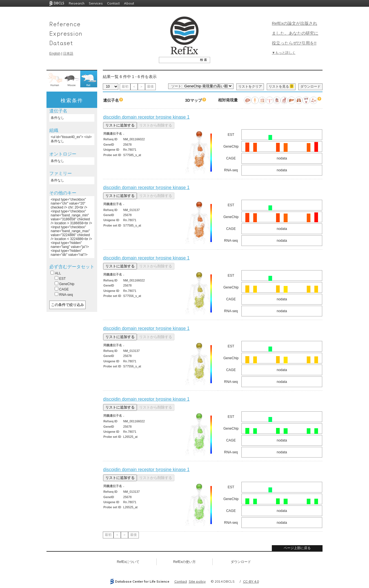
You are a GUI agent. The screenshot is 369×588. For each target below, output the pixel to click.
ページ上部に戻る (297, 548)
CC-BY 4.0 (251, 581)
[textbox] (178, 60)
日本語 (68, 54)
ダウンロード (310, 86)
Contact (113, 3)
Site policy (197, 581)
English (55, 54)
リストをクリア (250, 86)
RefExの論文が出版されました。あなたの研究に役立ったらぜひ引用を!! (295, 33)
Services (96, 3)
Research (77, 3)
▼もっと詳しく (284, 53)
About (129, 3)
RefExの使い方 (185, 562)
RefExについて (128, 562)
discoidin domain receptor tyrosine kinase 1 (146, 117)
